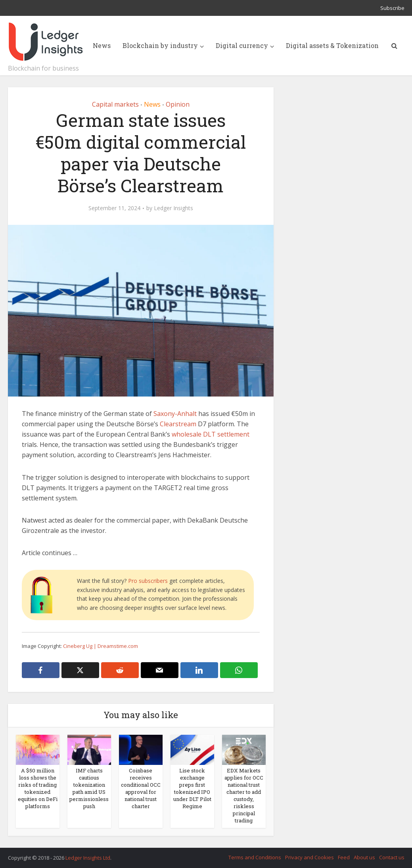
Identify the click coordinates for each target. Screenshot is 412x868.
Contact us (392, 857)
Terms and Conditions (255, 857)
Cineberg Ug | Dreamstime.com (101, 646)
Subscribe (392, 8)
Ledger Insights (173, 208)
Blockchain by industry (160, 45)
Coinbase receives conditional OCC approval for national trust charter (141, 788)
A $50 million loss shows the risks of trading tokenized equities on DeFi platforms (38, 788)
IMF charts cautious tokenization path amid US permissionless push (89, 788)
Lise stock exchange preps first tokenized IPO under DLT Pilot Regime (192, 788)
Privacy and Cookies (309, 857)
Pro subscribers (148, 581)
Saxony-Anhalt (175, 414)
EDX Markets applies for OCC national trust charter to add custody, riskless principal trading (244, 795)
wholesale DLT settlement (211, 434)
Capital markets (115, 104)
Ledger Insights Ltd (88, 858)
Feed (344, 857)
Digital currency (242, 45)
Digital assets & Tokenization (332, 45)
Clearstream (178, 424)
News (102, 45)
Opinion (178, 104)
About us (364, 857)
